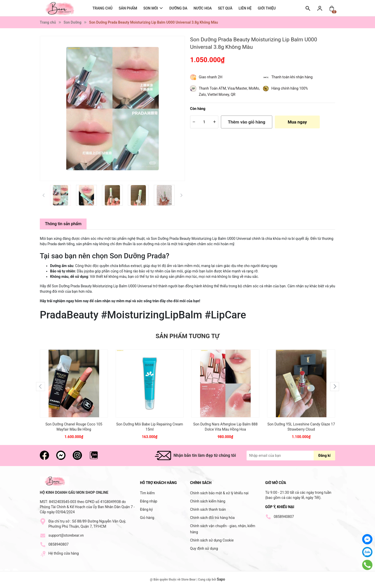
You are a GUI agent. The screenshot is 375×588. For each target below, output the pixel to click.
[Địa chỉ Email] (291, 456)
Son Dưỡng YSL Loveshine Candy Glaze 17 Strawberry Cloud (301, 427)
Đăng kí (324, 456)
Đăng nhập (149, 501)
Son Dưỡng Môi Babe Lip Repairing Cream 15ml (149, 427)
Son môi (151, 8)
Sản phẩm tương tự (188, 336)
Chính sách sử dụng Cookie (212, 540)
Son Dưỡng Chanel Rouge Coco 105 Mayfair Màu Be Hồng (74, 427)
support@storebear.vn (66, 535)
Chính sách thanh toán (208, 509)
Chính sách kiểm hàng (208, 501)
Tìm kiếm (147, 493)
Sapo (221, 579)
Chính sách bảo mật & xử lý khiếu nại (219, 493)
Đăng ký (146, 509)
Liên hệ (245, 8)
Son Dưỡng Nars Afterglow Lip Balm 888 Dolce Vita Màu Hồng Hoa (225, 427)
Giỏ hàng (147, 518)
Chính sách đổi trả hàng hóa (212, 518)
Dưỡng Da (178, 8)
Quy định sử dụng (204, 548)
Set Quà (225, 8)
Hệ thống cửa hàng (63, 553)
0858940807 (58, 544)
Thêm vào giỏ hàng (246, 122)
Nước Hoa (203, 8)
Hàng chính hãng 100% (290, 88)
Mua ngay (297, 122)
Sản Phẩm (128, 8)
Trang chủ (102, 8)
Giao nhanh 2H (211, 77)
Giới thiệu (267, 8)
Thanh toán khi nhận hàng (292, 77)
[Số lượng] (204, 122)
